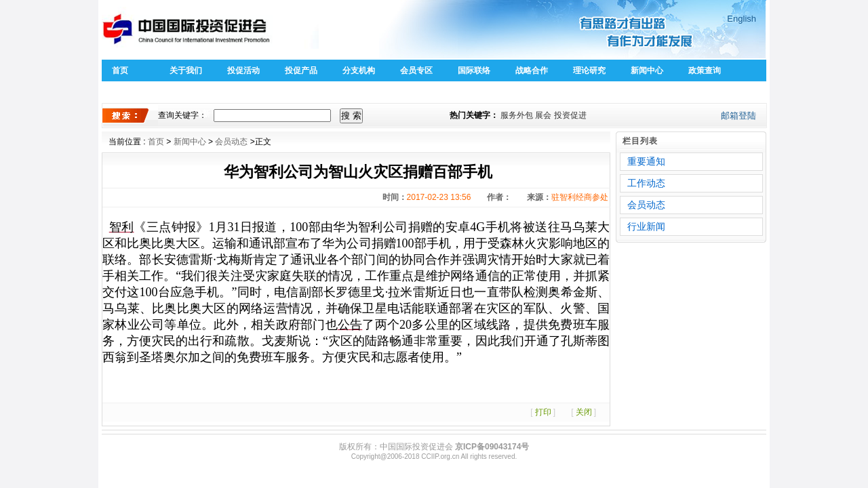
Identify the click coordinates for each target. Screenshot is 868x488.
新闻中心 (647, 70)
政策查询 (705, 70)
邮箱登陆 (738, 116)
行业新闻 (646, 226)
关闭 (584, 412)
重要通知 (646, 161)
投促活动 (243, 70)
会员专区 (416, 70)
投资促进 (570, 115)
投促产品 (301, 70)
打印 (543, 412)
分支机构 (359, 70)
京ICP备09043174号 (492, 447)
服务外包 (517, 115)
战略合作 (532, 70)
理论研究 (589, 70)
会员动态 (231, 142)
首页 (120, 70)
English (742, 19)
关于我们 (186, 70)
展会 (543, 115)
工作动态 (646, 183)
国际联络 (474, 70)
